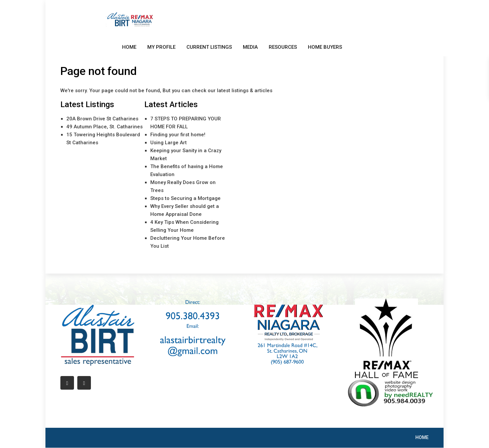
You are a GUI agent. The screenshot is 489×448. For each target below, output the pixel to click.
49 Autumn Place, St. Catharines (105, 127)
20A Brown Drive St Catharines (102, 119)
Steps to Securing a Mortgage (185, 198)
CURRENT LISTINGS (209, 47)
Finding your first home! (178, 135)
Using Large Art (169, 143)
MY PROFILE (161, 47)
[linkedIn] (84, 383)
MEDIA (250, 47)
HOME (129, 47)
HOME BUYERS (325, 47)
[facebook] (67, 383)
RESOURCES (283, 47)
